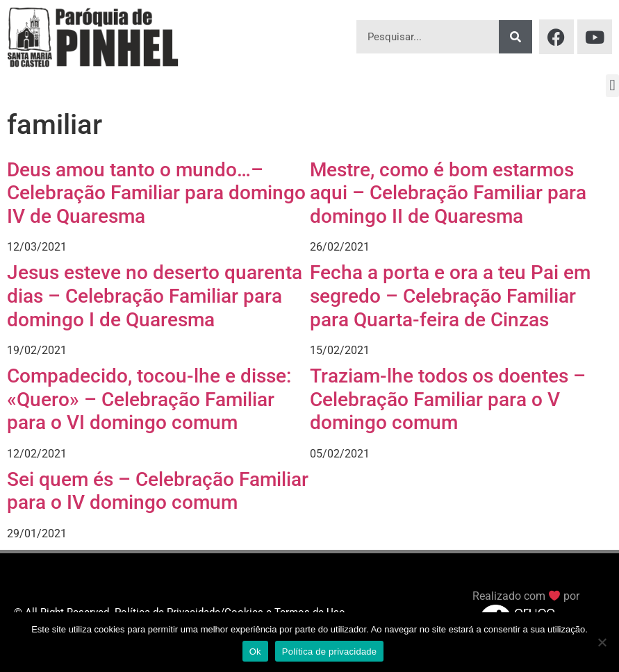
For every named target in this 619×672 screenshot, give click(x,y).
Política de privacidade (330, 652)
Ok (255, 652)
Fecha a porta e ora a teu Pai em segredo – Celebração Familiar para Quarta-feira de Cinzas (450, 296)
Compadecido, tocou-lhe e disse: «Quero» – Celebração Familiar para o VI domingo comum (149, 399)
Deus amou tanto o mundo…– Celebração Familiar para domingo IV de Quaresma (156, 193)
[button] (612, 86)
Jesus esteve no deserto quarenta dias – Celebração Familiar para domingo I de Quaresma (155, 296)
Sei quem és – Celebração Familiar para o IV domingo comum (158, 491)
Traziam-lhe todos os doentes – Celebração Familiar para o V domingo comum (448, 399)
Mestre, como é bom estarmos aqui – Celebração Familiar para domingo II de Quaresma (448, 193)
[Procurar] (515, 37)
